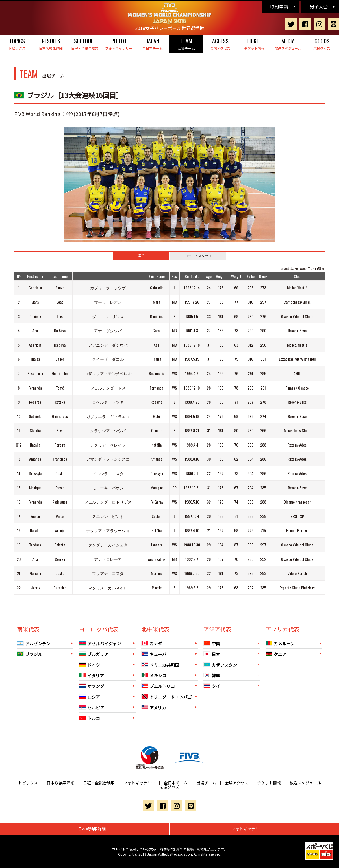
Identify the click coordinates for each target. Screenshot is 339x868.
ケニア (276, 654)
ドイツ (90, 665)
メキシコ (154, 675)
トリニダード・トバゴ (167, 697)
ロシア (90, 697)
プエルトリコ (158, 686)
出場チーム (186, 44)
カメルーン (280, 643)
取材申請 (279, 6)
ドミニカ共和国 (160, 665)
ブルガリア (94, 654)
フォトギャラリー (119, 44)
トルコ (90, 718)
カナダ (152, 643)
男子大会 (319, 6)
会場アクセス (220, 44)
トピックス (17, 44)
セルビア (92, 708)
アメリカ (154, 707)
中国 (212, 643)
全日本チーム (153, 44)
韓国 (212, 675)
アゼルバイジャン (100, 643)
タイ (212, 686)
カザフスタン (220, 665)
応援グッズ (322, 44)
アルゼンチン (34, 643)
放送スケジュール (288, 44)
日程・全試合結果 (85, 44)
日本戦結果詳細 (51, 44)
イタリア (92, 675)
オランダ (92, 686)
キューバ (154, 654)
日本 (212, 654)
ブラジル (30, 654)
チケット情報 (254, 44)
